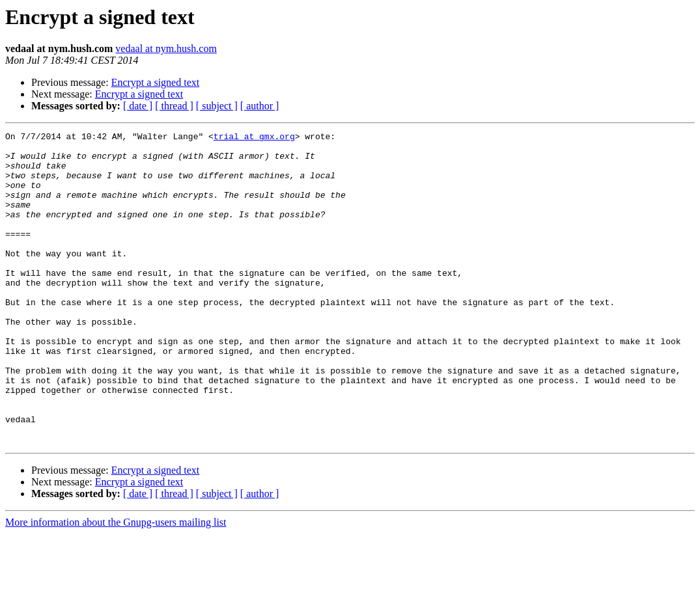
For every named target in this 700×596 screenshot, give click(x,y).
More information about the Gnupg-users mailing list (116, 585)
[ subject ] (217, 106)
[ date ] (138, 106)
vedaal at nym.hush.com (166, 48)
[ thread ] (174, 106)
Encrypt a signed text (156, 82)
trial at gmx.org (254, 138)
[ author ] (260, 106)
